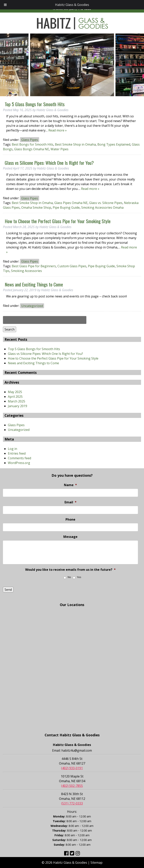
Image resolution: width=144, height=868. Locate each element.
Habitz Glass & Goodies (72, 5)
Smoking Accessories (26, 271)
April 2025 (15, 397)
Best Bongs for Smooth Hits (33, 144)
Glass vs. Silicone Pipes (106, 203)
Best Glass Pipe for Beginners (34, 266)
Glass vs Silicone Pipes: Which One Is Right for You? (49, 163)
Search (10, 329)
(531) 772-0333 (72, 803)
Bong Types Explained (114, 144)
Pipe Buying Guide (66, 207)
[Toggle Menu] (5, 5)
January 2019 (18, 406)
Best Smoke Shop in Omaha (75, 144)
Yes (79, 577)
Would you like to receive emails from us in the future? (70, 570)
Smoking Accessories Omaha (102, 207)
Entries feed (17, 453)
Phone (70, 520)
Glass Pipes (30, 140)
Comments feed (19, 458)
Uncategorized (32, 306)
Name (70, 485)
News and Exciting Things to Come (34, 284)
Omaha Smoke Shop (36, 207)
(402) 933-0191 (72, 768)
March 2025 (17, 401)
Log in (12, 449)
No (69, 577)
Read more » (58, 130)
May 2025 (15, 392)
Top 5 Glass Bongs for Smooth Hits (35, 104)
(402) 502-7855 (72, 786)
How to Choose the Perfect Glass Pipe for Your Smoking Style (58, 221)
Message (70, 537)
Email (71, 502)
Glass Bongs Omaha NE (32, 149)
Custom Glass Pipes (72, 266)
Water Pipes (60, 149)
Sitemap (96, 863)
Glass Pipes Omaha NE (71, 203)
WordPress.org (19, 463)
